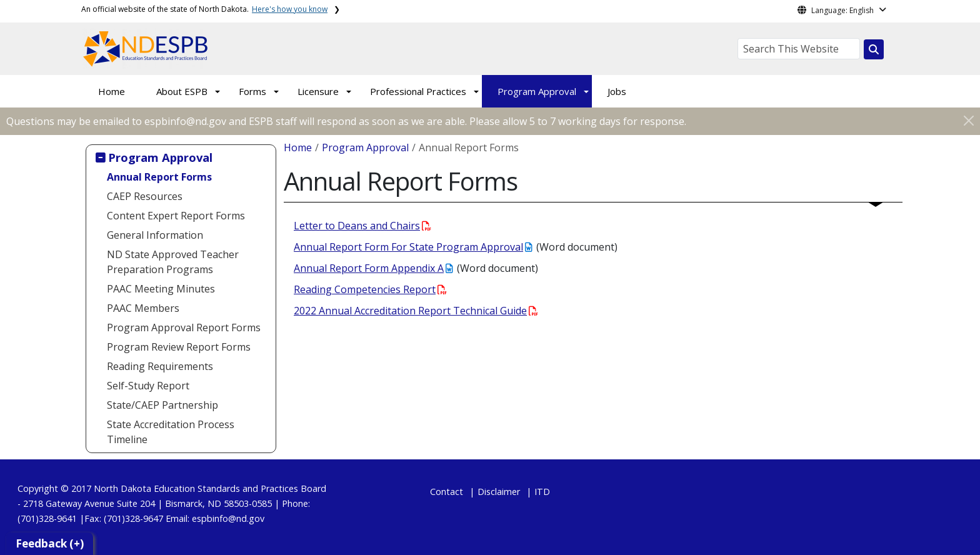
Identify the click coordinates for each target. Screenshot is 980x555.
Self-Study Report (148, 386)
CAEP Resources (145, 196)
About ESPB (182, 91)
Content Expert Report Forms (176, 216)
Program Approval (537, 91)
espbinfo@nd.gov (228, 518)
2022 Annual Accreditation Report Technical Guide (416, 311)
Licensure (318, 91)
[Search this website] (874, 49)
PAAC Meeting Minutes (161, 289)
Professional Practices (418, 91)
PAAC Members (143, 308)
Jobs (617, 91)
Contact (447, 492)
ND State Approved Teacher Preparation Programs (173, 262)
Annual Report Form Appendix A (373, 268)
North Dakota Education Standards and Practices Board (210, 488)
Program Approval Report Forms (184, 327)
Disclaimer (499, 492)
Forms (252, 91)
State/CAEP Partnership (162, 405)
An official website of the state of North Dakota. (204, 9)
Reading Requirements (160, 366)
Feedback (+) (50, 543)
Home (112, 91)
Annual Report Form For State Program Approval (413, 247)
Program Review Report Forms (179, 347)
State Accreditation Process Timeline (171, 432)
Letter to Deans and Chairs (362, 226)
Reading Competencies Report (370, 289)
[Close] (969, 120)
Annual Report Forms (159, 177)
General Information (155, 235)
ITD (542, 492)
